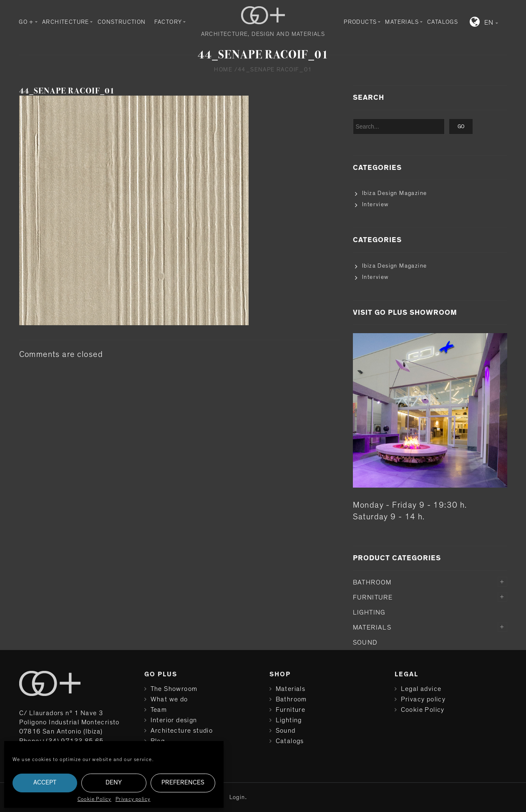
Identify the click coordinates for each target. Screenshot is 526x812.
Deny (114, 783)
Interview (375, 205)
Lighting (369, 612)
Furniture (373, 597)
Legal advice (421, 689)
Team (159, 710)
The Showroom (174, 689)
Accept (45, 783)
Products (360, 22)
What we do (169, 699)
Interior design (174, 720)
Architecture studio (182, 731)
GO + (26, 22)
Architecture (66, 22)
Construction (122, 22)
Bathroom (372, 582)
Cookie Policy (94, 799)
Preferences (183, 783)
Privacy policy (133, 799)
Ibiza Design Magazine (394, 193)
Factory (168, 22)
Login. (238, 797)
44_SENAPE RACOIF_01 (67, 91)
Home (223, 70)
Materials (402, 22)
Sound (365, 643)
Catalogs (443, 22)
